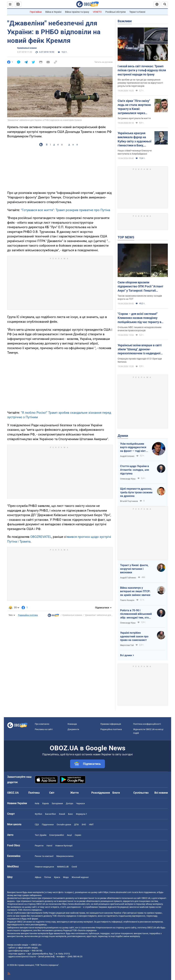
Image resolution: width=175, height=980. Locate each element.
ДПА (76, 825)
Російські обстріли (116, 12)
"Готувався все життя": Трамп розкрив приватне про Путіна (65, 210)
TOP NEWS (126, 237)
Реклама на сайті (44, 729)
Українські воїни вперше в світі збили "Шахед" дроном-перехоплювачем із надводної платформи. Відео (140, 349)
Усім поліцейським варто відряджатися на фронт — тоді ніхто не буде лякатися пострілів (134, 448)
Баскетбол (51, 814)
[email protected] (46, 956)
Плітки (48, 877)
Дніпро (70, 803)
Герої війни (36, 12)
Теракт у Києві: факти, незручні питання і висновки (134, 569)
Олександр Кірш (128, 479)
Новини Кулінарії (64, 846)
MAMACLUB (63, 867)
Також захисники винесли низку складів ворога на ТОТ (140, 297)
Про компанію (42, 724)
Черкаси (80, 803)
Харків (45, 803)
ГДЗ (37, 825)
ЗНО (84, 825)
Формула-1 (81, 814)
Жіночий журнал (80, 877)
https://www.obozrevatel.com (117, 892)
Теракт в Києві (137, 12)
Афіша (38, 877)
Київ (37, 803)
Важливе (125, 21)
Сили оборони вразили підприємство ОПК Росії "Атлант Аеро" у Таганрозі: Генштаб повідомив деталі (140, 287)
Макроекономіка (65, 856)
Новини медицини (44, 867)
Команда (72, 724)
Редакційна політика (28, 615)
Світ (52, 793)
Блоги (116, 793)
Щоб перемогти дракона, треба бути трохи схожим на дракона (136, 492)
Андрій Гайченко (128, 578)
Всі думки (126, 655)
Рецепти (39, 846)
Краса (57, 877)
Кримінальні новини (27, 48)
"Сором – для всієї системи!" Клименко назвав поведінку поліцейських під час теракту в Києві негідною (139, 318)
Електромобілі (57, 835)
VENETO (97, 12)
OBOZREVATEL (41, 537)
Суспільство (141, 793)
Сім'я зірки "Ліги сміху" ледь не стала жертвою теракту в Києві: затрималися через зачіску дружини (134, 107)
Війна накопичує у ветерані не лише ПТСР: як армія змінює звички (135, 591)
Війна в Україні (53, 12)
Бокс (71, 814)
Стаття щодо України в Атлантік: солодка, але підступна (135, 470)
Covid (74, 867)
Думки (123, 436)
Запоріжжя (57, 803)
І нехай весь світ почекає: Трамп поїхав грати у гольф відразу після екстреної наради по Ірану (142, 70)
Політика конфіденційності (147, 724)
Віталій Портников (129, 501)
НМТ (91, 825)
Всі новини (161, 793)
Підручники (48, 825)
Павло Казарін (127, 600)
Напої (49, 846)
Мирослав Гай (127, 645)
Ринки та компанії (44, 856)
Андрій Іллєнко (127, 456)
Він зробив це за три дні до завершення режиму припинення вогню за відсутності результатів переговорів (140, 83)
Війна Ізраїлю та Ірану (77, 12)
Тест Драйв (41, 835)
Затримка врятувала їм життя (134, 118)
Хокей (62, 814)
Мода (66, 877)
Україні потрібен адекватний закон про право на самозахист (134, 636)
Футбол (38, 814)
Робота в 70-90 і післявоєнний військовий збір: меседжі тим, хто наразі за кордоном (136, 614)
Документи (73, 729)
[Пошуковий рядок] (165, 4)
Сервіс (78, 835)
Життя (74, 793)
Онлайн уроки (64, 825)
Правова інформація (111, 724)
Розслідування (101, 793)
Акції (69, 835)
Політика (34, 793)
